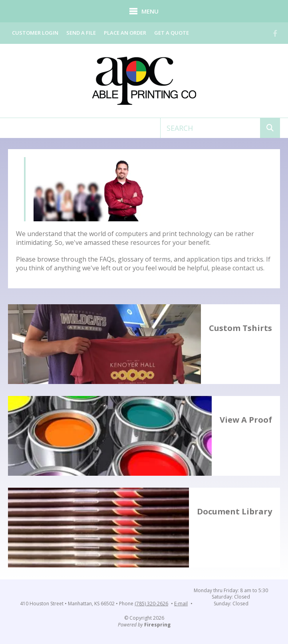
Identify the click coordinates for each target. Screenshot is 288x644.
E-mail (181, 604)
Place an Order (125, 33)
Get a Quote (172, 33)
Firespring (157, 625)
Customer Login (35, 33)
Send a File (81, 33)
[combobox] (210, 128)
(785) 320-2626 (151, 604)
